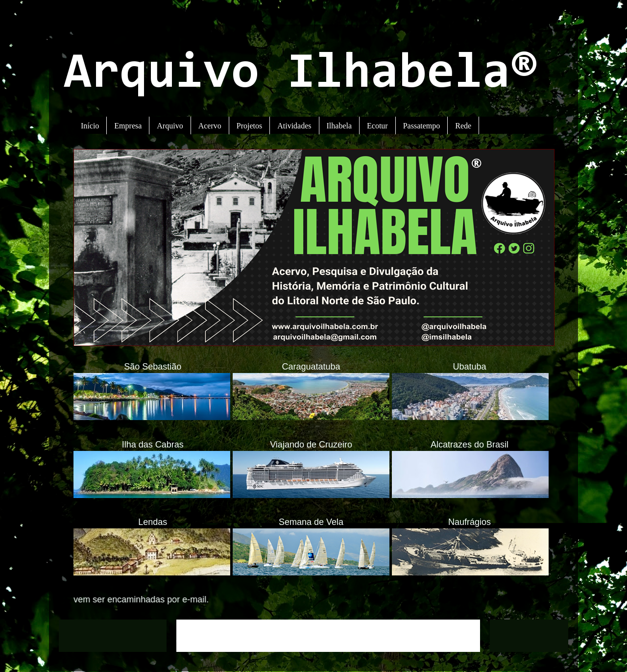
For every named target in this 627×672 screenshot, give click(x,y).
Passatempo (422, 126)
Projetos (249, 126)
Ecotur (377, 126)
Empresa (128, 126)
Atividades (294, 126)
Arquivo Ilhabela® (301, 75)
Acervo (210, 126)
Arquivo (170, 126)
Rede (463, 126)
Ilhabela (339, 126)
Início (90, 126)
